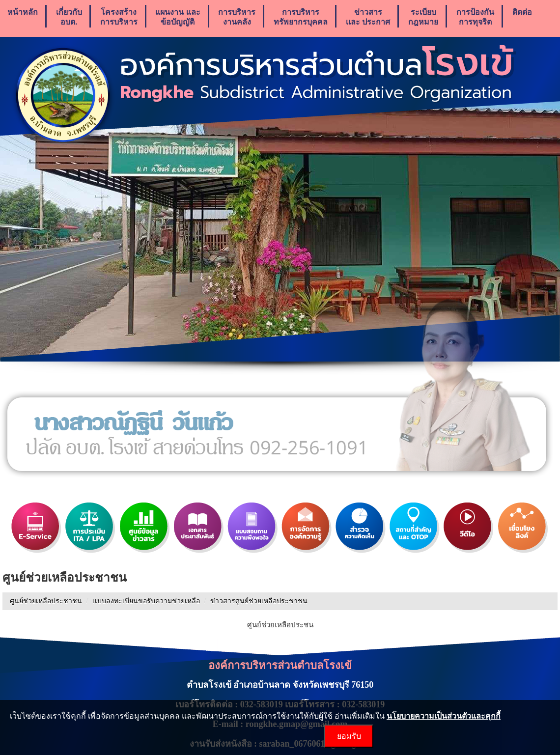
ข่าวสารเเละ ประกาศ (368, 17)
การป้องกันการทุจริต (475, 17)
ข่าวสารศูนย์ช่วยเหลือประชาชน (259, 601)
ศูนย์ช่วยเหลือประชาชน (46, 601)
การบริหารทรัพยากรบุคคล (301, 17)
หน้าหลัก (23, 17)
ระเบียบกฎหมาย (423, 17)
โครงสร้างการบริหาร (119, 17)
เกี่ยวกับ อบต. (69, 17)
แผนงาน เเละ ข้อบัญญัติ (178, 17)
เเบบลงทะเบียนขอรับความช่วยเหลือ (146, 601)
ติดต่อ (522, 17)
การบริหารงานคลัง (237, 17)
